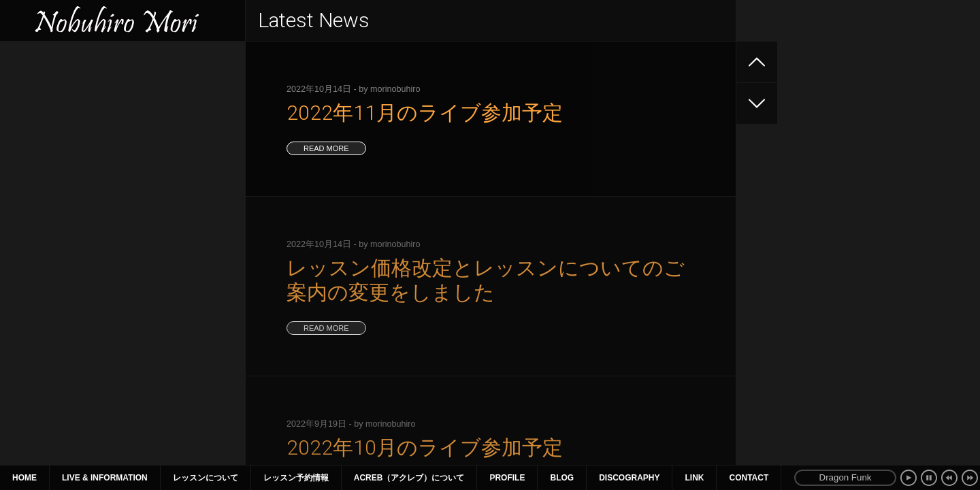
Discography (629, 478)
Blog (562, 478)
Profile (507, 478)
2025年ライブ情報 (51, 90)
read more (326, 148)
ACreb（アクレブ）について (409, 478)
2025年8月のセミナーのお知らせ (83, 114)
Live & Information (105, 478)
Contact (749, 478)
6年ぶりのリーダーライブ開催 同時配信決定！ (115, 139)
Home (24, 478)
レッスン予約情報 (296, 478)
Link (694, 478)
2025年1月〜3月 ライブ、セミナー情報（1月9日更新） (120, 200)
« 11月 (28, 369)
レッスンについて (206, 478)
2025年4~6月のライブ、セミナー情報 (93, 163)
